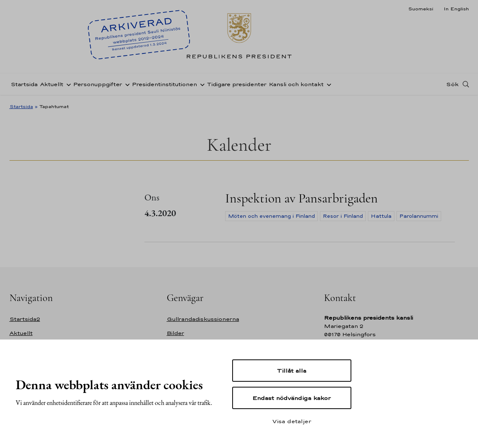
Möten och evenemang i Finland (271, 216)
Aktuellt (52, 84)
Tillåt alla (292, 371)
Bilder (175, 333)
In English (456, 9)
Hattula (381, 216)
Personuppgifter (98, 84)
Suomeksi (421, 9)
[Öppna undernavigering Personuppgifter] (126, 84)
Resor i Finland (343, 216)
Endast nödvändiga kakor (292, 398)
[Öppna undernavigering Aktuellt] (67, 84)
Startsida (24, 84)
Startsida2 (25, 319)
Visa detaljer (292, 421)
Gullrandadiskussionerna (203, 319)
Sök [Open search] (452, 84)
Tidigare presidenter (237, 84)
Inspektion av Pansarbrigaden (301, 198)
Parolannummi (419, 216)
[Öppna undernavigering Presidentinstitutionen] (201, 84)
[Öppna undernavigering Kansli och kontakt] (327, 84)
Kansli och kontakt (296, 84)
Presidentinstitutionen (165, 84)
